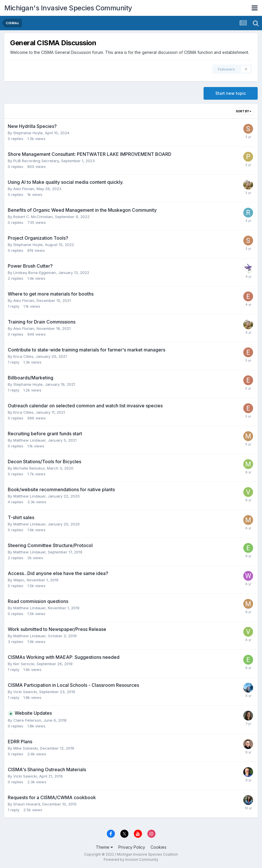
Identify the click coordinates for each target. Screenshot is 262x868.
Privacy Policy (132, 847)
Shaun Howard (27, 804)
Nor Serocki (24, 664)
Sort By (244, 111)
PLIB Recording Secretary (36, 161)
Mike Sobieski (25, 748)
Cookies (158, 847)
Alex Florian (24, 189)
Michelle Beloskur (29, 468)
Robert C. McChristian (33, 217)
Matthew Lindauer (29, 440)
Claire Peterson (27, 720)
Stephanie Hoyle (28, 133)
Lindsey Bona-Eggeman (35, 273)
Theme (104, 847)
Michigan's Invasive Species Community (68, 8)
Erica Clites (23, 356)
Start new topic (231, 93)
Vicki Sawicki (25, 692)
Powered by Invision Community (131, 860)
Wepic (19, 580)
